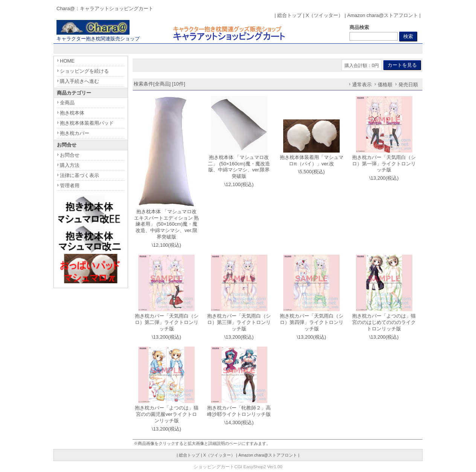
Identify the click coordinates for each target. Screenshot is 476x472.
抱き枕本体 (72, 113)
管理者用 (70, 186)
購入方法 (70, 165)
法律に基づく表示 (79, 175)
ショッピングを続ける (84, 71)
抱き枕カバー (75, 133)
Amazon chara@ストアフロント (383, 15)
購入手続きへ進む (79, 81)
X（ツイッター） (325, 15)
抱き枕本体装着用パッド (87, 123)
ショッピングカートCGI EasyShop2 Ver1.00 (238, 467)
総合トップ (289, 15)
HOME (67, 61)
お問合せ (70, 155)
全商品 (67, 103)
